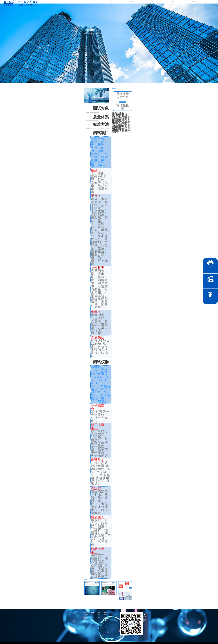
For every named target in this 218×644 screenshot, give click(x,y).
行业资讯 (99, 617)
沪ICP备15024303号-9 (115, 643)
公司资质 (86, 616)
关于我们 (131, 2)
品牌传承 (86, 620)
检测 (92, 616)
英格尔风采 (86, 617)
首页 (111, 2)
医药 (89, 86)
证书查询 (105, 619)
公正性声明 (86, 621)
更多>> (132, 579)
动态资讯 (173, 2)
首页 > (85, 86)
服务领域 (152, 2)
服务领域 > (87, 86)
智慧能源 (92, 620)
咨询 (123, 102)
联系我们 (193, 2)
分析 (92, 617)
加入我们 (105, 614)
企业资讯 (99, 614)
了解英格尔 (86, 614)
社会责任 (105, 617)
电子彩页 (99, 616)
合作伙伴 (86, 619)
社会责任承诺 (106, 620)
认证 (92, 614)
